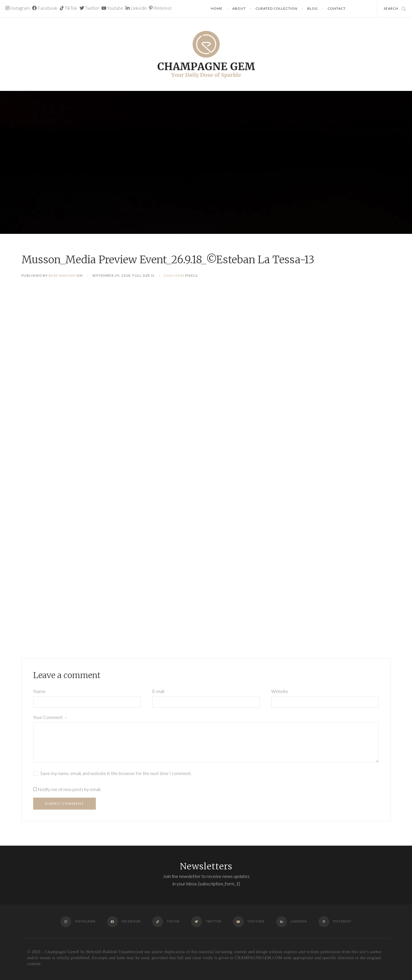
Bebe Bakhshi (62, 275)
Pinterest (160, 8)
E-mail (158, 691)
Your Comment (50, 718)
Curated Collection (277, 8)
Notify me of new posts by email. (69, 789)
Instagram (18, 8)
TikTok (69, 8)
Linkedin (136, 8)
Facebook (45, 8)
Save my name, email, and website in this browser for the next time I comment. (116, 773)
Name (39, 691)
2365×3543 (174, 275)
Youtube (112, 8)
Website (280, 691)
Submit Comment (65, 803)
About (239, 8)
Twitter (89, 8)
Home (217, 8)
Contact (337, 8)
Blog (313, 8)
